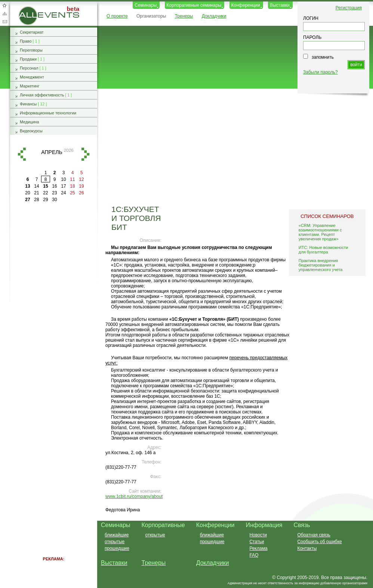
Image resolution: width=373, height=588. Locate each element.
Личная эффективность (42, 95)
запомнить (323, 57)
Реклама (258, 548)
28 (36, 200)
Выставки (280, 5)
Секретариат (32, 32)
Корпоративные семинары (194, 5)
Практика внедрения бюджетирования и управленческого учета (321, 265)
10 (63, 179)
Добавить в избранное (4, 5)
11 (72, 179)
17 (63, 186)
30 (54, 200)
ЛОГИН (311, 18)
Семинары (146, 5)
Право (26, 41)
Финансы (28, 104)
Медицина (29, 122)
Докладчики (214, 16)
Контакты (307, 548)
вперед (86, 154)
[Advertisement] (232, 147)
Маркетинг (30, 86)
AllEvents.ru (31, 9)
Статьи (257, 542)
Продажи (28, 59)
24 (63, 193)
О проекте (117, 16)
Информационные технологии (48, 113)
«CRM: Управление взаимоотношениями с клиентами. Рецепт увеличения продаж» (320, 232)
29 (45, 200)
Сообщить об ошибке (319, 542)
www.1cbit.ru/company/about (134, 496)
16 (54, 186)
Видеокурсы (31, 131)
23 (54, 193)
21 (36, 193)
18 (72, 186)
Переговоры (31, 50)
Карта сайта (4, 13)
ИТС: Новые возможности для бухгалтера (323, 250)
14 (36, 186)
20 (27, 193)
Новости (258, 535)
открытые (115, 542)
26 (81, 193)
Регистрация (349, 8)
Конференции (246, 5)
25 (72, 193)
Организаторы (151, 16)
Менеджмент (32, 77)
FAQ (254, 555)
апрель (52, 152)
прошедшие (117, 548)
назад (22, 154)
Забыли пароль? (320, 72)
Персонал (29, 68)
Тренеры (184, 16)
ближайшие (117, 535)
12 (81, 179)
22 (45, 193)
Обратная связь (4, 22)
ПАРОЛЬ (312, 37)
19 (81, 186)
